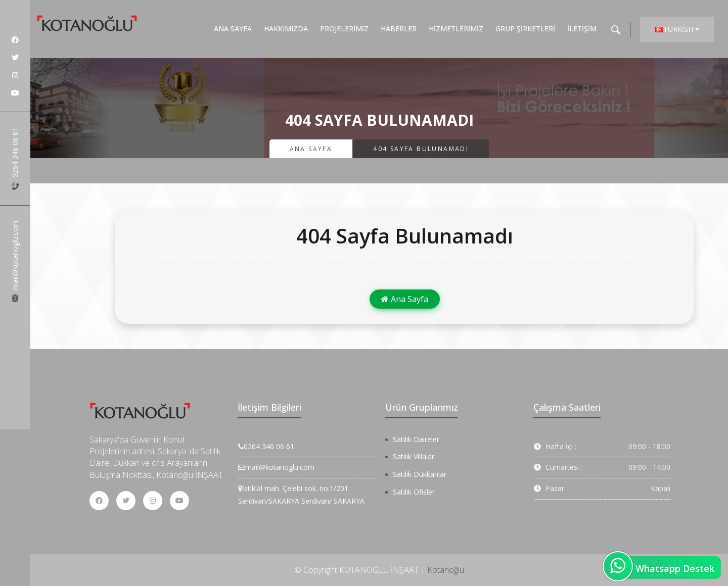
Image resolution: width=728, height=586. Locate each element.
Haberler (399, 29)
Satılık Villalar (414, 456)
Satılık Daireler (416, 439)
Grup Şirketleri (525, 29)
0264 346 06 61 (15, 159)
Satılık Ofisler (414, 492)
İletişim (582, 29)
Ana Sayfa (233, 29)
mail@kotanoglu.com (15, 261)
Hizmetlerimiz (456, 29)
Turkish (674, 29)
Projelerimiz (344, 29)
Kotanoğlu (446, 570)
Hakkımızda (286, 29)
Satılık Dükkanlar (420, 474)
